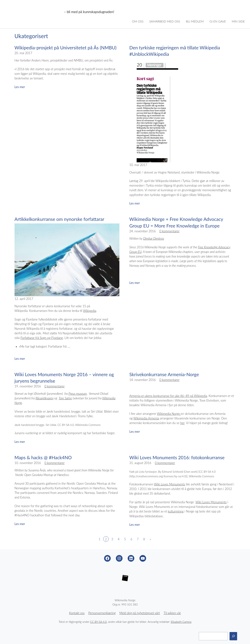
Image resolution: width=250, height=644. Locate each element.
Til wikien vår (172, 613)
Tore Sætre (65, 398)
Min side (238, 21)
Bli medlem (195, 21)
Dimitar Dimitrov (154, 239)
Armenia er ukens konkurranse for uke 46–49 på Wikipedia (168, 396)
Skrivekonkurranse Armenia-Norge (164, 374)
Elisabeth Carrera (181, 622)
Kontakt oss (77, 613)
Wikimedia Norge (34, 12)
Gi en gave (218, 21)
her (182, 423)
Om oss (138, 21)
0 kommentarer (169, 231)
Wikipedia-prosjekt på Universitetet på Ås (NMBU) (66, 48)
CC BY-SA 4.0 (98, 622)
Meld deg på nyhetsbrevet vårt (140, 613)
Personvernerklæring (102, 613)
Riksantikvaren (44, 398)
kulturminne (176, 511)
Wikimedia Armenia (146, 418)
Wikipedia (90, 311)
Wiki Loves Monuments (170, 484)
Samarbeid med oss (165, 21)
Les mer (20, 87)
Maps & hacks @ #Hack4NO (43, 457)
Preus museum (78, 394)
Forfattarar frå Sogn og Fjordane (42, 338)
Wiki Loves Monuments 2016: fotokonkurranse (177, 457)
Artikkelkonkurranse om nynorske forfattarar (60, 219)
